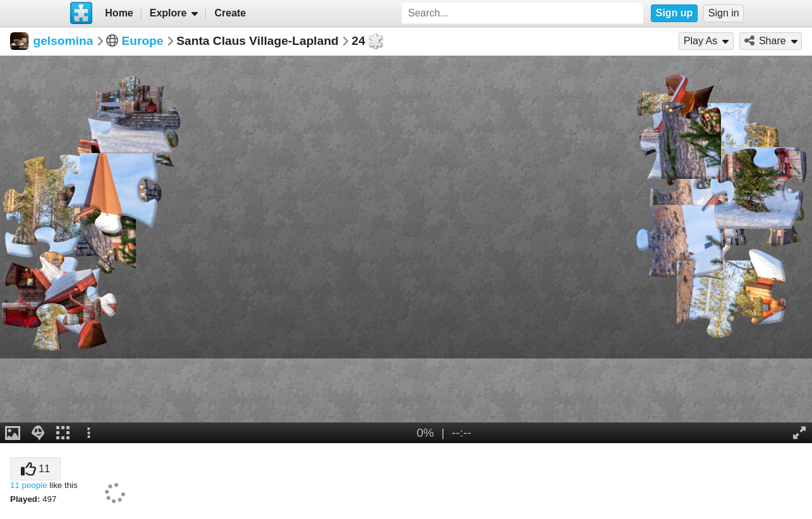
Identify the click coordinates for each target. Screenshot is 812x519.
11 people (29, 485)
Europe (142, 41)
